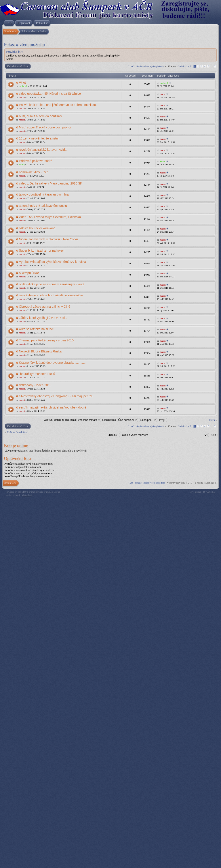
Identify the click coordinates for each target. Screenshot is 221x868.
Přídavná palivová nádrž (36, 161)
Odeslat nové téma (18, 66)
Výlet (22, 83)
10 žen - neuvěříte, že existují (39, 138)
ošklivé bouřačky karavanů (37, 228)
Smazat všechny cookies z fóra (150, 483)
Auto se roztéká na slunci (36, 329)
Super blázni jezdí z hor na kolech (42, 250)
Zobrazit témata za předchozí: (73, 420)
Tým (131, 483)
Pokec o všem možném (24, 44)
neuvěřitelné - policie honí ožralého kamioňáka (51, 295)
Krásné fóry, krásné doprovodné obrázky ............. (53, 363)
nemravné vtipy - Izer (33, 172)
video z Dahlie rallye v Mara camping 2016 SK (51, 183)
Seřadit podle (120, 420)
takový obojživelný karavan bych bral (44, 194)
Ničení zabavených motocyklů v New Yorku (49, 239)
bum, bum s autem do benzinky (41, 116)
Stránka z (185, 66)
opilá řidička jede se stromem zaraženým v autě (52, 284)
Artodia (211, 492)
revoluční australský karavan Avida (43, 150)
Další (212, 420)
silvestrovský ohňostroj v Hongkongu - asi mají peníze (56, 396)
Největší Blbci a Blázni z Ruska (40, 351)
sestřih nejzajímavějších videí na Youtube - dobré (53, 407)
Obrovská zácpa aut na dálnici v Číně (45, 307)
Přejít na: (112, 435)
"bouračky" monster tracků (37, 374)
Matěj (22, 164)
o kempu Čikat (29, 273)
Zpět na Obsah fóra (17, 432)
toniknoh (23, 86)
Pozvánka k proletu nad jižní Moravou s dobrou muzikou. (58, 105)
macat (22, 97)
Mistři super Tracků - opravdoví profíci (45, 127)
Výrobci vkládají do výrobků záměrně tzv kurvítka (52, 262)
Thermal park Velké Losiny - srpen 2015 (46, 340)
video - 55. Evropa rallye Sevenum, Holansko (50, 217)
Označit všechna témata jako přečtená (146, 66)
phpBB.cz (27, 495)
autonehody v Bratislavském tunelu (43, 206)
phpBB (21, 492)
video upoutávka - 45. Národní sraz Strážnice (50, 94)
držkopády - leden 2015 (35, 385)
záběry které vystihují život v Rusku (43, 318)
